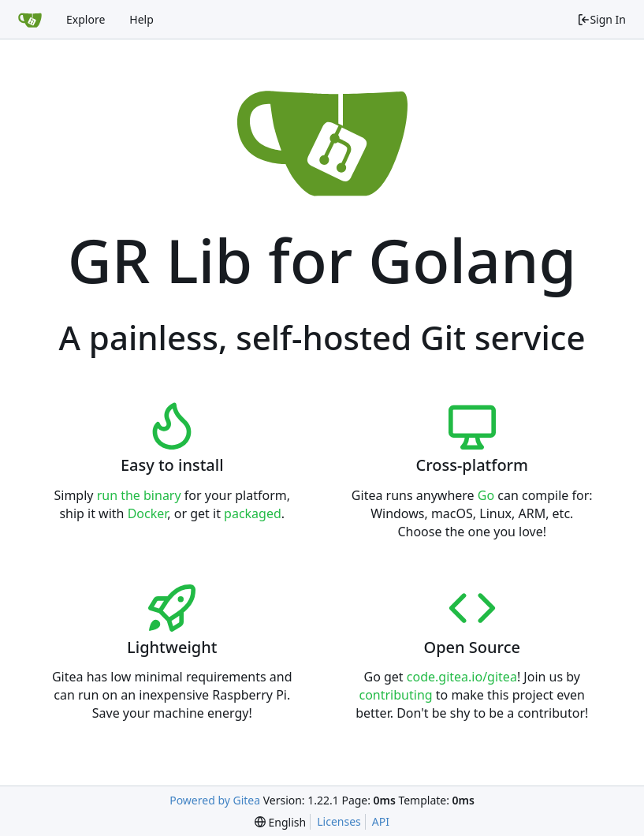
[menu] (280, 822)
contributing (395, 695)
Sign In (601, 19)
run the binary (139, 495)
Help (141, 19)
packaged (253, 513)
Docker (148, 513)
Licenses (339, 821)
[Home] (30, 20)
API (381, 821)
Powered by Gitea (215, 800)
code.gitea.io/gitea (462, 677)
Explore (86, 19)
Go (486, 495)
